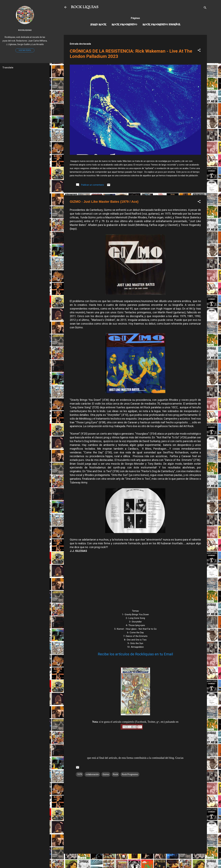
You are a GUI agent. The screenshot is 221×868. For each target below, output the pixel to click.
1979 (80, 774)
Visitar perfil (25, 50)
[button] (199, 51)
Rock (115, 774)
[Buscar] (205, 8)
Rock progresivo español (162, 25)
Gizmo (106, 774)
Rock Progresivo (124, 25)
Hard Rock (98, 25)
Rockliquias (25, 30)
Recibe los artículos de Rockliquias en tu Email (135, 654)
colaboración (92, 774)
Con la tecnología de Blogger (135, 860)
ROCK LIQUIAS (85, 7)
